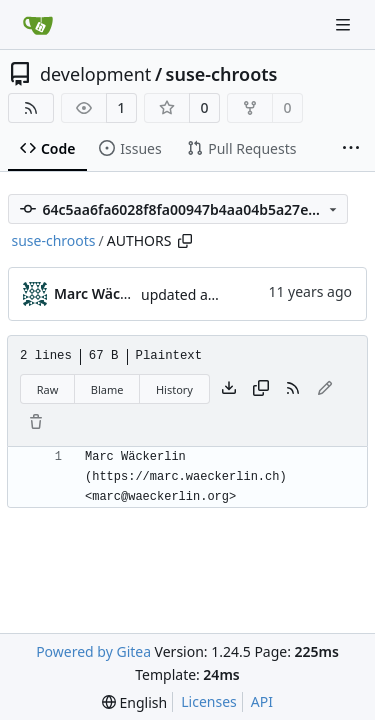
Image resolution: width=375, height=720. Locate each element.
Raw (48, 389)
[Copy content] (261, 389)
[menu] (134, 702)
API (262, 701)
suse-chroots (222, 74)
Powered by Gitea (93, 651)
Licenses (209, 701)
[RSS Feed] (31, 108)
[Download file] (229, 389)
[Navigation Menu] (345, 24)
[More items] (351, 149)
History (174, 389)
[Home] (38, 25)
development (95, 74)
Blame (107, 389)
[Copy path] (185, 241)
